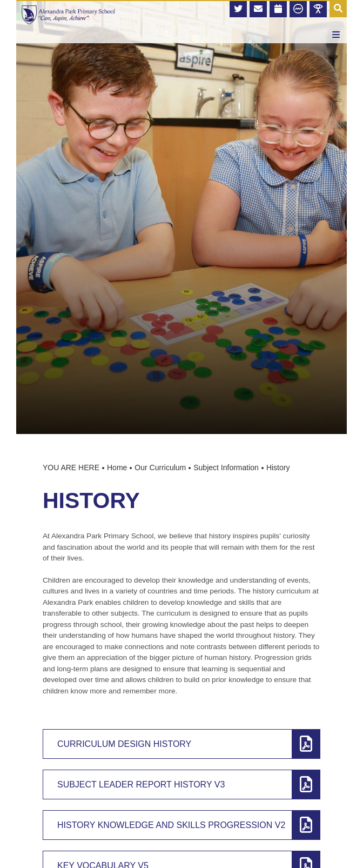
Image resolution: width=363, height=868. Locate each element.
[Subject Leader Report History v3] (181, 784)
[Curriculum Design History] (181, 744)
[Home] (68, 15)
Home (117, 468)
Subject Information (226, 468)
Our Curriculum (160, 468)
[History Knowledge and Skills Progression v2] (181, 825)
